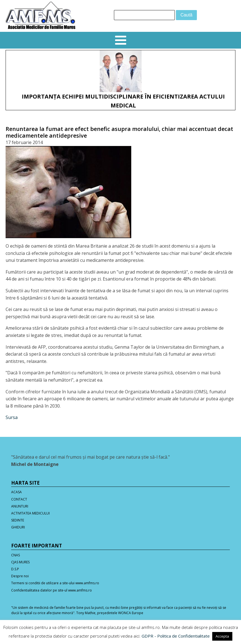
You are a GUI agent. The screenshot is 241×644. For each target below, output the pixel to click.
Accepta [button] (222, 636)
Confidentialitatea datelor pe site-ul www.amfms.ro (52, 590)
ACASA (16, 492)
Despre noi (20, 576)
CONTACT (19, 499)
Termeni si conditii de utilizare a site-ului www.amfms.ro (55, 583)
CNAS (15, 555)
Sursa (12, 417)
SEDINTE (18, 520)
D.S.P (15, 569)
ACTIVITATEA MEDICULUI (30, 513)
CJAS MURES (20, 562)
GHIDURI (18, 527)
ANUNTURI (20, 506)
